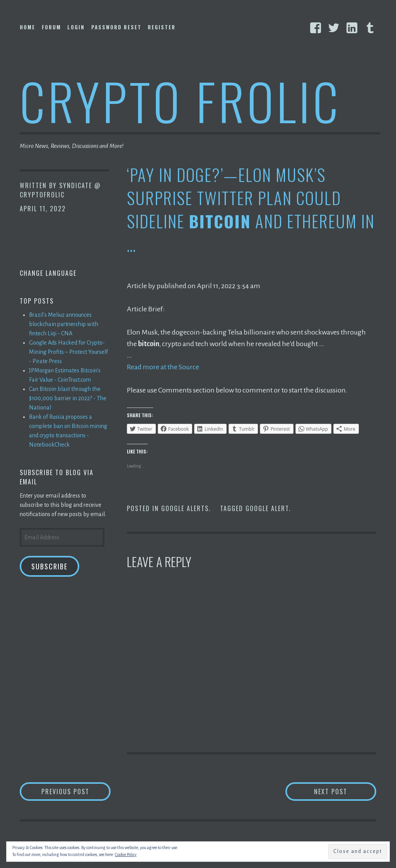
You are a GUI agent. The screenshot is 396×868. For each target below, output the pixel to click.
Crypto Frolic (180, 101)
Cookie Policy (126, 854)
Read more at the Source (163, 367)
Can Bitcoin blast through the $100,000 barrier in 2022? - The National (68, 398)
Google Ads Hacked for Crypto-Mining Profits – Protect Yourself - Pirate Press (68, 352)
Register (162, 27)
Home (27, 27)
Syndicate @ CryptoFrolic (60, 190)
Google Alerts (185, 508)
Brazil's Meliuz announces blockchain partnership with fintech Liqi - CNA (64, 324)
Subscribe (49, 566)
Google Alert (267, 508)
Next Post (345, 791)
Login (76, 27)
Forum (51, 27)
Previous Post (76, 791)
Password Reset (116, 27)
